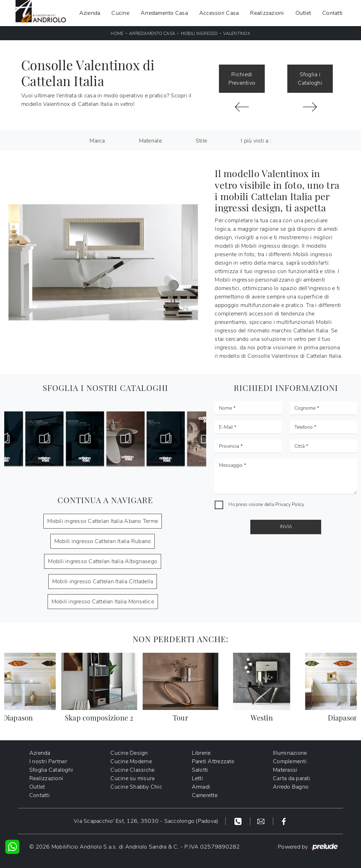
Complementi (290, 761)
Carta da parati (292, 778)
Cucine (120, 13)
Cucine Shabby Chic (137, 787)
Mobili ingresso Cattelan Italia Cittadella (103, 581)
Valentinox (237, 34)
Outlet (303, 13)
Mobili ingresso (199, 34)
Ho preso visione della (266, 505)
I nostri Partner (48, 761)
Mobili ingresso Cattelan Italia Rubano (103, 541)
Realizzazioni (267, 13)
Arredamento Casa (164, 13)
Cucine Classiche (133, 770)
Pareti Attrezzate (213, 761)
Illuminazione (290, 753)
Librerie (201, 753)
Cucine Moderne (131, 761)
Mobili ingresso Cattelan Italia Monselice (103, 602)
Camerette (205, 795)
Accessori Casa (219, 13)
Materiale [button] (150, 141)
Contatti (332, 13)
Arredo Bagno (291, 787)
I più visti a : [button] (256, 141)
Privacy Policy (290, 505)
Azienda (90, 13)
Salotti (200, 770)
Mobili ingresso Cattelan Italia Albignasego (103, 561)
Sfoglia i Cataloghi (310, 79)
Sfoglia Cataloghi (51, 770)
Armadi (201, 787)
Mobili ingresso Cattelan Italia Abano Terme (103, 521)
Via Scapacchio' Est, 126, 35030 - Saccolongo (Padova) (146, 821)
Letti (197, 778)
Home (117, 34)
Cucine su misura (133, 778)
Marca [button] (97, 141)
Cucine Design (129, 753)
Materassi (285, 770)
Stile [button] (201, 141)
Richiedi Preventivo (242, 79)
